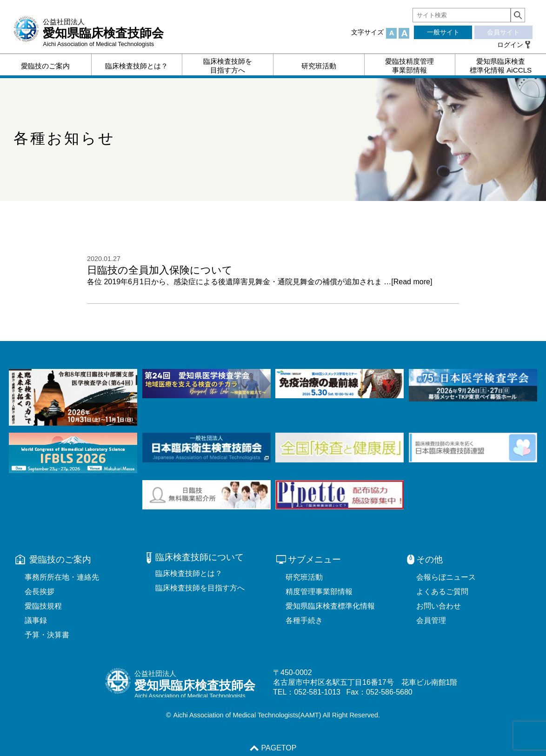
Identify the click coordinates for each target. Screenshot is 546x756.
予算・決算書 (47, 635)
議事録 (36, 620)
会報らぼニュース (446, 577)
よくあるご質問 (442, 592)
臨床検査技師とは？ (189, 573)
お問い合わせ (439, 606)
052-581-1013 (317, 692)
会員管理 (431, 620)
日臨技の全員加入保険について (160, 270)
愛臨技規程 (43, 606)
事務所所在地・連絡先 (62, 577)
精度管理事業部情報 (319, 592)
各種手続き (304, 620)
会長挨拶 (40, 592)
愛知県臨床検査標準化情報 (330, 606)
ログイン (510, 45)
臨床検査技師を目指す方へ (200, 588)
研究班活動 (304, 577)
